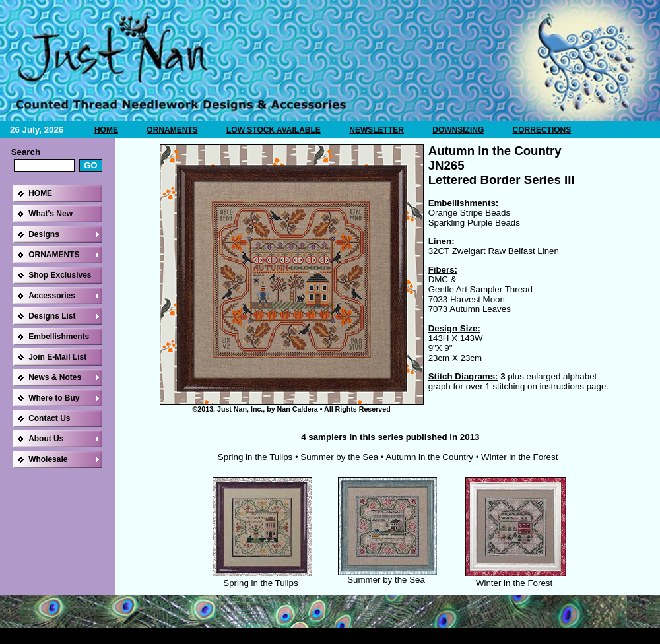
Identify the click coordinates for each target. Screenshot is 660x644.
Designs (44, 234)
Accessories (52, 296)
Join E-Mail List (57, 357)
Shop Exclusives (60, 275)
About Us (46, 439)
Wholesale (48, 459)
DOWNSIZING (458, 130)
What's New (50, 214)
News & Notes (55, 377)
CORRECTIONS (542, 130)
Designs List (52, 316)
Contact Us (49, 418)
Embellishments (59, 337)
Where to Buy (54, 398)
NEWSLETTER (377, 130)
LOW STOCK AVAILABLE (274, 130)
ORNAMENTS (172, 130)
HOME (106, 130)
